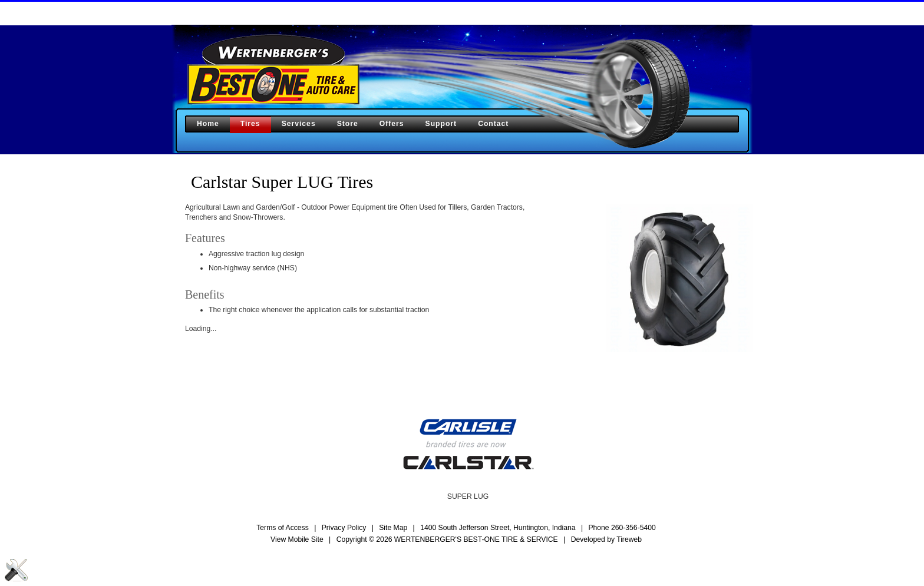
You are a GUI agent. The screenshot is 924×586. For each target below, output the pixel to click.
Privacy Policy (344, 528)
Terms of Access (283, 528)
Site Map (393, 528)
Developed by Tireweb (606, 539)
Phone (622, 528)
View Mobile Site (297, 539)
